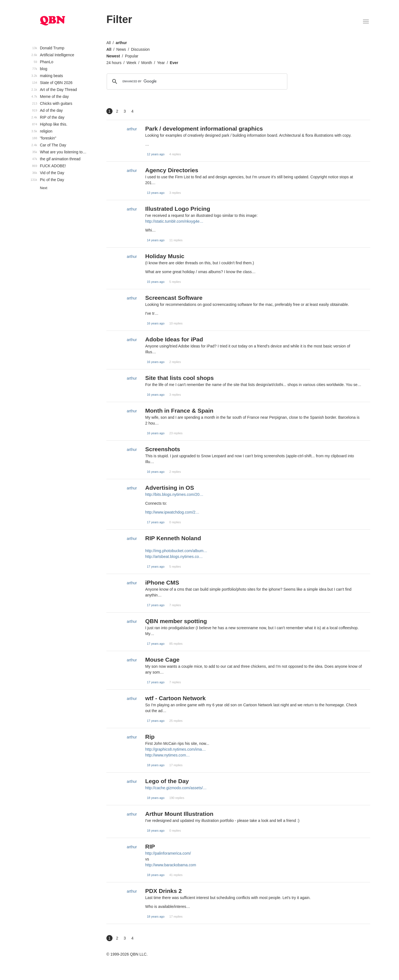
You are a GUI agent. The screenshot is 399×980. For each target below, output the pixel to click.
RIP (150, 846)
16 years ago (156, 323)
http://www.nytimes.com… (167, 755)
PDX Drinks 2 (163, 891)
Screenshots (163, 449)
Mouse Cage (162, 660)
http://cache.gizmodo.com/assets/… (176, 788)
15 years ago (156, 282)
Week (131, 63)
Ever (174, 63)
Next (44, 188)
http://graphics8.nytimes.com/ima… (176, 749)
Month (147, 63)
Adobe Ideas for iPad (174, 339)
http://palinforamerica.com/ (168, 853)
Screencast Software (174, 298)
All (109, 43)
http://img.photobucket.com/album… (176, 551)
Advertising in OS (170, 488)
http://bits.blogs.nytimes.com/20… (174, 494)
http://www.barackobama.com (171, 865)
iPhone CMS (162, 582)
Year (161, 63)
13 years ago (156, 193)
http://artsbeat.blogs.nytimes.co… (174, 557)
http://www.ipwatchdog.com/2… (172, 512)
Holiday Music (165, 256)
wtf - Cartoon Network (175, 698)
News (121, 49)
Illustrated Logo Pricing (178, 209)
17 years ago (156, 522)
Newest (113, 56)
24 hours (114, 63)
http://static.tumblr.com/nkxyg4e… (174, 221)
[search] (196, 82)
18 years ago (156, 765)
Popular (132, 56)
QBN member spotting (176, 621)
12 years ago (156, 154)
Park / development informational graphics (204, 129)
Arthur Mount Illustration (179, 814)
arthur (121, 43)
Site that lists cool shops (179, 378)
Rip (150, 737)
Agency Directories (172, 170)
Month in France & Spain (179, 411)
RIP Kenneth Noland (173, 538)
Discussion (140, 49)
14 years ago (156, 240)
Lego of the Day (167, 781)
